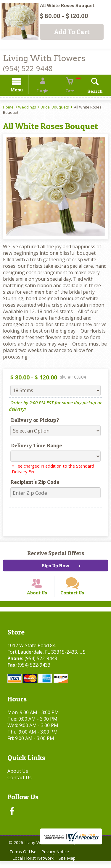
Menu (23, 91)
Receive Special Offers (56, 554)
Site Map (70, 865)
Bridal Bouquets (55, 108)
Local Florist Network (34, 865)
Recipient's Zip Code (32, 483)
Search (89, 92)
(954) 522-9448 (28, 68)
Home (8, 108)
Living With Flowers (44, 58)
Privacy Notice (58, 858)
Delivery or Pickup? (32, 421)
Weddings (27, 108)
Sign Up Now (55, 566)
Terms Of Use (24, 858)
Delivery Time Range (34, 446)
